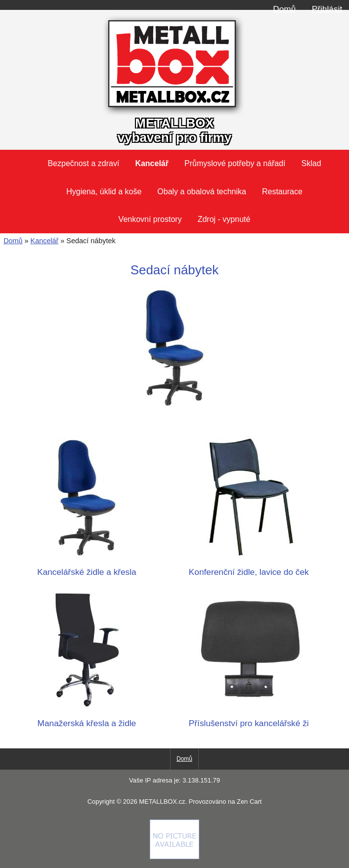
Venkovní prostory (150, 219)
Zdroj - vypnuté (224, 219)
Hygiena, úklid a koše (104, 192)
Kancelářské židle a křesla (87, 567)
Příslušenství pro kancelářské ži (249, 718)
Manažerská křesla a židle (87, 718)
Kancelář (45, 241)
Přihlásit (327, 9)
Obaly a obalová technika (202, 192)
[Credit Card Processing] (174, 857)
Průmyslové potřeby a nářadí (235, 163)
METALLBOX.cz (162, 802)
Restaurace (282, 192)
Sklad (311, 163)
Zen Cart (249, 802)
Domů (284, 9)
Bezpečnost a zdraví (83, 163)
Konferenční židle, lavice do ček (249, 567)
